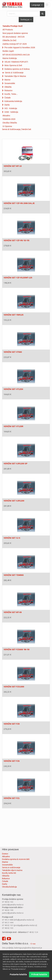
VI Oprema (7, 126)
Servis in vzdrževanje (11, 867)
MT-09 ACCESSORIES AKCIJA (16, 55)
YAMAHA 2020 (9, 119)
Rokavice (8, 90)
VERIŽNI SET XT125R (13, 426)
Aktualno (6, 116)
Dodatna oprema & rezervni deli (16, 859)
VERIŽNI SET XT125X (13, 389)
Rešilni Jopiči (8, 51)
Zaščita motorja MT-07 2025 (15, 44)
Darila (7, 105)
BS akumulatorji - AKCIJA (14, 37)
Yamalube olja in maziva (12, 870)
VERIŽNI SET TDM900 (14, 575)
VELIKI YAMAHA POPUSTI (16, 62)
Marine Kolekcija (10, 58)
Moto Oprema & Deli (13, 65)
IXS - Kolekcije (11, 108)
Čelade (7, 98)
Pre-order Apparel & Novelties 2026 (20, 48)
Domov (5, 854)
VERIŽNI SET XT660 (13, 352)
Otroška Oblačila (10, 123)
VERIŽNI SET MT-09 (13, 612)
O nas (33, 944)
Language (37, 5)
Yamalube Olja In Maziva (15, 76)
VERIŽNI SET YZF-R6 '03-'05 (16, 240)
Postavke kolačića (18, 974)
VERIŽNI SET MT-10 (13, 166)
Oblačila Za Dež (9, 40)
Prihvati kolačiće (39, 974)
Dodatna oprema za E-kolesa (17, 69)
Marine (7, 80)
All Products (8, 30)
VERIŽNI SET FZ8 (12, 724)
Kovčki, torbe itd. (9, 873)
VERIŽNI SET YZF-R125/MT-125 (18, 278)
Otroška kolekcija (9, 887)
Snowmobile (10, 83)
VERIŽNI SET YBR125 (14, 315)
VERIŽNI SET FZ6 (12, 761)
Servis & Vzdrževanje (14, 73)
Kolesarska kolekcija (13, 101)
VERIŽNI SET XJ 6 (12, 538)
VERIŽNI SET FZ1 (12, 798)
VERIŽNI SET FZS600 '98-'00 (17, 649)
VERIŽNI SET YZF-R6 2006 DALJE (19, 203)
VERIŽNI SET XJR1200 (14, 501)
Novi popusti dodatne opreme (15, 33)
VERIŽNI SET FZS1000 (14, 687)
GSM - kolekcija (11, 112)
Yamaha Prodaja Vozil (12, 26)
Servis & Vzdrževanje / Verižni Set (17, 129)
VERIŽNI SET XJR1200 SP (15, 464)
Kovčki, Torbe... (11, 94)
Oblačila (8, 87)
